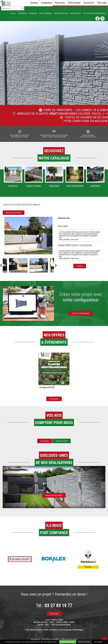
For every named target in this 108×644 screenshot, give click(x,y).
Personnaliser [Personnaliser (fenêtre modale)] (99, 642)
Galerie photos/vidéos (54, 497)
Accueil (13, 13)
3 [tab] (32, 276)
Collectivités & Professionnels (94, 13)
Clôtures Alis (36, 206)
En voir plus (54, 400)
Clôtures (19, 206)
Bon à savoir (60, 3)
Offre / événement (45, 13)
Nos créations (76, 13)
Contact (80, 268)
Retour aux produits (14, 214)
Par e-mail (54, 615)
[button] (3, 434)
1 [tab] (25, 276)
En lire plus (45, 443)
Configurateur (46, 3)
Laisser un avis (62, 443)
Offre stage (102, 3)
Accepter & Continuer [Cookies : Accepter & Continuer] (68, 642)
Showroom (33, 13)
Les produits (22, 13)
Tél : (54, 607)
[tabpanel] (39, 267)
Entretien (34, 3)
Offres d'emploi (74, 3)
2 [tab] (28, 276)
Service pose (89, 3)
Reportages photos (61, 13)
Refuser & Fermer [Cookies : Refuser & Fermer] (85, 642)
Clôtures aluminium (27, 206)
